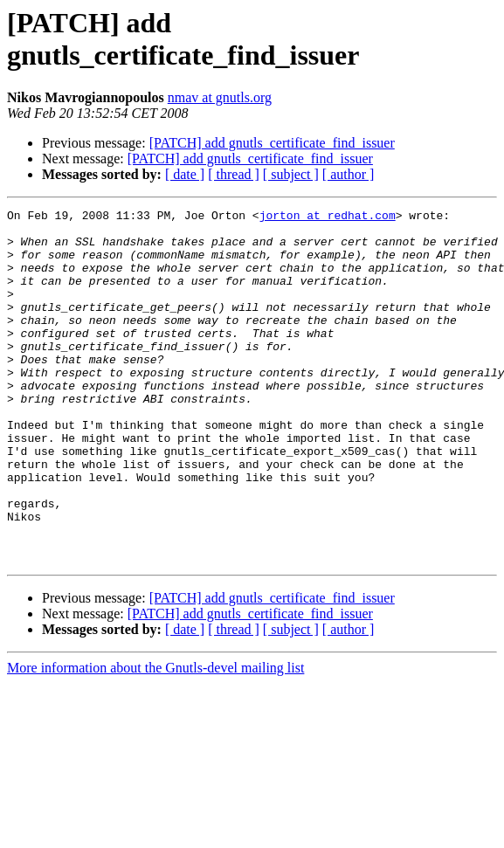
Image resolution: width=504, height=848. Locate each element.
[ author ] (349, 174)
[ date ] (185, 174)
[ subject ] (291, 174)
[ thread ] (234, 174)
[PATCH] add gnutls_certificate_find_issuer (272, 143)
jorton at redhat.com (328, 217)
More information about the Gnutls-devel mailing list (155, 738)
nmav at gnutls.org (220, 97)
